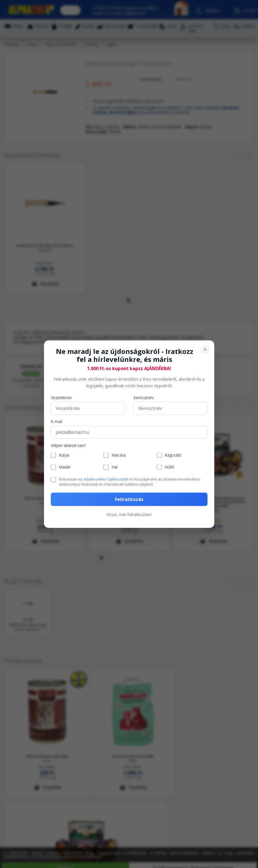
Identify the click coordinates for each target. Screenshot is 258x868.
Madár (65, 467)
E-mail (56, 422)
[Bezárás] (205, 349)
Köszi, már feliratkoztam (129, 514)
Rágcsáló (173, 455)
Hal (115, 467)
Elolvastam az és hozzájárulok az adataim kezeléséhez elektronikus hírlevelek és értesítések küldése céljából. (130, 482)
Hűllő (169, 467)
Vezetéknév (61, 398)
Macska (119, 455)
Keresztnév (144, 398)
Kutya (64, 455)
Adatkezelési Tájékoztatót (106, 479)
